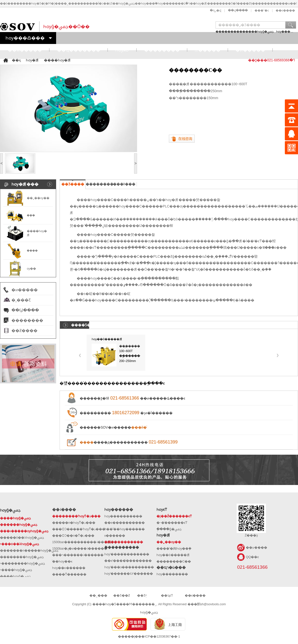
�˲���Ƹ (21, 300)
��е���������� (125, 523)
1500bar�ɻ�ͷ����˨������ (80, 548)
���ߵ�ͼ (262, 10)
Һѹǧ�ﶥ (149, 612)
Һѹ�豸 (32, 60)
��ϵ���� (285, 10)
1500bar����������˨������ (85, 542)
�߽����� (207, 50)
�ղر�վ (216, 10)
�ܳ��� (32, 251)
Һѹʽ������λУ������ (129, 574)
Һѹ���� (285, 32)
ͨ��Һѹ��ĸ (62, 561)
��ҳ (16, 60)
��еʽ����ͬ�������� (128, 561)
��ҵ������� (79, 50)
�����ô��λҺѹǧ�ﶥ (22, 538)
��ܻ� (31, 215)
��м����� (25, 50)
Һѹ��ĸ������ (69, 568)
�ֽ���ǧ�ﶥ (169, 529)
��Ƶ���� (24, 331)
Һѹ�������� (172, 574)
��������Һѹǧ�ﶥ (22, 557)
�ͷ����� (250, 50)
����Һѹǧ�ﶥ (260, 32)
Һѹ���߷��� (25, 38)
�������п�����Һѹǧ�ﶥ (29, 550)
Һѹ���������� (123, 516)
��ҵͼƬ (167, 595)
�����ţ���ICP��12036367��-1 (149, 636)
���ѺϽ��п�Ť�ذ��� (73, 536)
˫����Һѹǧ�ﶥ (16, 570)
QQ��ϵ (252, 557)
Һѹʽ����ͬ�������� (127, 554)
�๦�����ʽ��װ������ (115, 536)
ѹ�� (31, 269)
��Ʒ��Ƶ (122, 595)
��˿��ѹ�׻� (38, 198)
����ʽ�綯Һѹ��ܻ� (174, 548)
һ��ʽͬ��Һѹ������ (125, 529)
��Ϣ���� (25, 310)
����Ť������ (69, 574)
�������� (162, 50)
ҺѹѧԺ (122, 50)
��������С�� (174, 561)
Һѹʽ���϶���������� (129, 567)
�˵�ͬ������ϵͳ (172, 523)
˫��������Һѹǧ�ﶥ (22, 563)
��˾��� (98, 595)
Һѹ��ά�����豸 (107, 339)
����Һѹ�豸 (57, 60)
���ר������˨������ (78, 555)
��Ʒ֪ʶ (142, 595)
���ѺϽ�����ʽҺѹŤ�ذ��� (79, 529)
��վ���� (238, 10)
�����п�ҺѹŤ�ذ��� (74, 523)
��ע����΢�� (257, 547)
